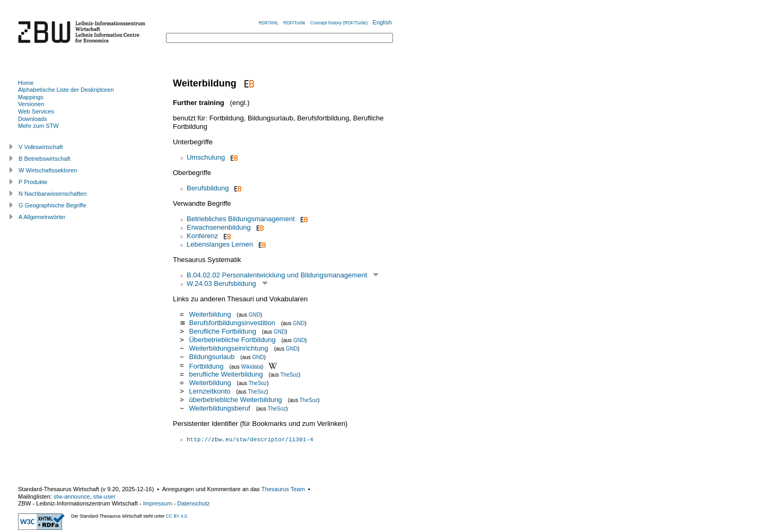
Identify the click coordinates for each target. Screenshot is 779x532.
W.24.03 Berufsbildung (221, 284)
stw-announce (72, 496)
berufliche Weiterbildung (226, 374)
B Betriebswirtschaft (45, 159)
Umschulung (206, 157)
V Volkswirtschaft (41, 147)
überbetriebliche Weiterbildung (235, 400)
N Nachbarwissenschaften (52, 194)
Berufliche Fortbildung (222, 331)
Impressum (158, 503)
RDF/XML (269, 23)
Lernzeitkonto (209, 391)
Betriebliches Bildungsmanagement (241, 219)
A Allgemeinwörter (42, 217)
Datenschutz (193, 503)
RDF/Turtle (295, 23)
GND (255, 315)
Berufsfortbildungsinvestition (232, 323)
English (382, 22)
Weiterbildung (210, 314)
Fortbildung (206, 366)
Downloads (33, 119)
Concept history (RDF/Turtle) (339, 23)
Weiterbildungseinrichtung (228, 348)
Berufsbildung (208, 188)
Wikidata (251, 366)
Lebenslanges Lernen (220, 244)
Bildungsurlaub (212, 357)
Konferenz (202, 236)
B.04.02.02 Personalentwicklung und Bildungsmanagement (277, 275)
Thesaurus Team (283, 489)
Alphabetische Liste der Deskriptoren (66, 90)
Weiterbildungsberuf (219, 408)
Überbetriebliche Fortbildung (232, 340)
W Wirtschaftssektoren (48, 170)
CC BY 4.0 (177, 516)
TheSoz (290, 375)
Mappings (31, 97)
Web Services (36, 111)
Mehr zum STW (38, 126)
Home (26, 83)
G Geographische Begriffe (52, 205)
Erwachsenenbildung (219, 227)
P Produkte (33, 182)
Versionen (31, 104)
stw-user (104, 496)
